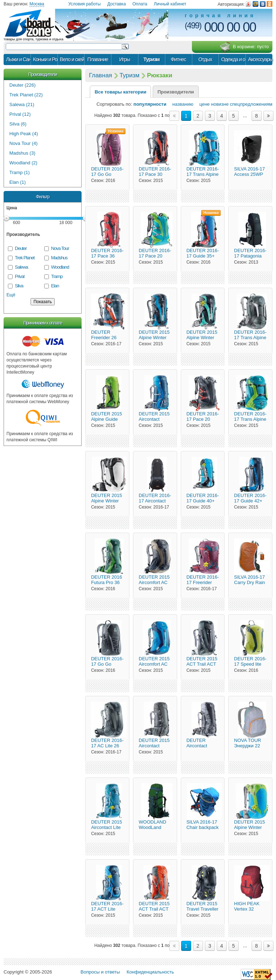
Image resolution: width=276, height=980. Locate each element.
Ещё (11, 295)
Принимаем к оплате (43, 323)
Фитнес (178, 59)
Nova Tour (60, 248)
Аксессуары (260, 59)
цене (202, 104)
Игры (125, 59)
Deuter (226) (22, 85)
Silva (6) (18, 124)
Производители (43, 74)
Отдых (205, 59)
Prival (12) (20, 114)
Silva (19, 286)
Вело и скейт (72, 59)
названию (181, 104)
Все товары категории (120, 92)
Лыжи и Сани (18, 59)
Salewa (21, 267)
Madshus (59, 258)
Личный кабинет (170, 4)
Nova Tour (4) (24, 143)
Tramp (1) (20, 172)
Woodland (60, 267)
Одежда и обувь (233, 59)
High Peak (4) (24, 134)
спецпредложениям (251, 104)
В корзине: (244, 47)
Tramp (57, 276)
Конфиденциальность (150, 972)
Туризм (151, 59)
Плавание (98, 59)
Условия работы (84, 4)
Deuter (21, 248)
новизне (220, 104)
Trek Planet (25, 258)
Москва (37, 4)
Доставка (117, 4)
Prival (19, 276)
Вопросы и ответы (100, 972)
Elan (55, 286)
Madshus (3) (22, 153)
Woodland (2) (23, 163)
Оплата (140, 4)
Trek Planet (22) (26, 95)
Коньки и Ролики (45, 59)
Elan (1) (18, 182)
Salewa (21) (22, 104)
